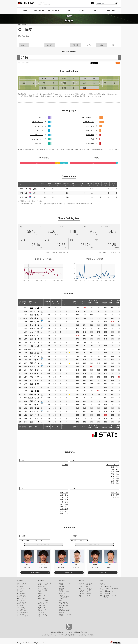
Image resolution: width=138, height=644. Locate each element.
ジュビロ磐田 (41, 606)
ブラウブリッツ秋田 (43, 588)
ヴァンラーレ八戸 (43, 585)
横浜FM (30, 349)
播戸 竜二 (115, 493)
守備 (92, 139)
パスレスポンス (38, 139)
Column (82, 10)
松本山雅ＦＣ (62, 590)
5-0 (38, 308)
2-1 (38, 349)
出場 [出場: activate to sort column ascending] (42, 184)
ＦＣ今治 (40, 611)
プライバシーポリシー (68, 632)
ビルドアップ (89, 131)
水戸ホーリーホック (22, 585)
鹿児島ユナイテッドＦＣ (65, 614)
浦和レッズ (20, 587)
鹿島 (31, 315)
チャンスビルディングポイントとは (57, 252)
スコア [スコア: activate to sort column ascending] (37, 302)
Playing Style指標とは (99, 149)
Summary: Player (54, 10)
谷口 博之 (64, 511)
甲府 (31, 329)
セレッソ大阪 (21, 607)
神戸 (31, 356)
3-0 (38, 332)
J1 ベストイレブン (84, 587)
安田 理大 (115, 474)
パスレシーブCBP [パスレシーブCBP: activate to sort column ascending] (104, 302)
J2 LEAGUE (41, 580)
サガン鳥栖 (41, 612)
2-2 (38, 380)
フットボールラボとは (106, 587)
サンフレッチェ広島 (22, 612)
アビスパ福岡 (21, 614)
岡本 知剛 (64, 493)
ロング (39, 131)
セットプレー (37, 135)
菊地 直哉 (115, 483)
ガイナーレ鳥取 (63, 602)
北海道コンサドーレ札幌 (44, 583)
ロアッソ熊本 (62, 612)
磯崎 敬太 (115, 467)
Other (102, 580)
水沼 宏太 (64, 495)
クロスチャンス (88, 122)
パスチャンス (89, 126)
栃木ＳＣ (61, 585)
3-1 (38, 377)
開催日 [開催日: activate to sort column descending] (24, 302)
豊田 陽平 (115, 495)
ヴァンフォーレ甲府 (43, 600)
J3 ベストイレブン (84, 597)
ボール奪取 (90, 143)
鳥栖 (35, 189)
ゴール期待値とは (105, 597)
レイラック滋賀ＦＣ (64, 597)
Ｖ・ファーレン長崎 (22, 616)
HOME (25, 10)
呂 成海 (116, 479)
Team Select (111, 10)
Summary (82, 580)
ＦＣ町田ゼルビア (22, 595)
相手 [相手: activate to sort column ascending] (30, 302)
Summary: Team (40, 10)
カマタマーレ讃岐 (63, 606)
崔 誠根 (65, 502)
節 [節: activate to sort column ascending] (20, 302)
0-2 (38, 374)
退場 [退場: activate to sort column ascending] (113, 184)
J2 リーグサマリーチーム (86, 588)
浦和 (31, 311)
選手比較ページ (35, 573)
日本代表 (102, 585)
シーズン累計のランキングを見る (109, 252)
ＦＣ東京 (20, 592)
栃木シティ (41, 593)
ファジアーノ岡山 (22, 611)
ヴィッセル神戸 (21, 609)
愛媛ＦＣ (61, 607)
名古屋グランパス (22, 602)
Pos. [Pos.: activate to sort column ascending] (53, 302)
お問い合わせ (83, 632)
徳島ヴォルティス (43, 609)
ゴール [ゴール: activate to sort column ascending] (74, 184)
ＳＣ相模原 (62, 588)
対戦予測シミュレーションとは (108, 595)
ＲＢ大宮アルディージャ (44, 595)
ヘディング (37, 126)
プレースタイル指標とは (106, 592)
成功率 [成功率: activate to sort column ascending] (90, 184)
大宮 (31, 353)
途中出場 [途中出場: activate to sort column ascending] (58, 184)
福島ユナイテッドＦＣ (64, 583)
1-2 (38, 325)
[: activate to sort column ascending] (24, 184)
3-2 (38, 335)
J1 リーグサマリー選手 (85, 585)
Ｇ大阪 (31, 322)
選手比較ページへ (94, 544)
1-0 (38, 311)
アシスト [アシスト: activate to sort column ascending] (98, 184)
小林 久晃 (115, 469)
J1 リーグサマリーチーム (86, 583)
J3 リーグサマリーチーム (86, 593)
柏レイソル (20, 590)
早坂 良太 (64, 507)
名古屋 (31, 335)
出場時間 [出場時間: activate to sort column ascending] (66, 184)
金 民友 (65, 497)
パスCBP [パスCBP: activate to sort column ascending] (83, 302)
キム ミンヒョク (113, 465)
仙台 (31, 332)
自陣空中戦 (90, 135)
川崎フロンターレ (22, 597)
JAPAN (68, 10)
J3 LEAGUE (62, 580)
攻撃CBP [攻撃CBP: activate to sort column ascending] (76, 302)
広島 (31, 339)
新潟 (31, 318)
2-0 (38, 322)
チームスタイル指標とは (106, 593)
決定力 (41, 118)
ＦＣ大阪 (61, 599)
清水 (31, 342)
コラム (102, 583)
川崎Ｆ (31, 360)
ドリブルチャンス (88, 118)
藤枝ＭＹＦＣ (41, 607)
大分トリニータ (42, 614)
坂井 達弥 (115, 472)
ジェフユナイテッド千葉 (24, 588)
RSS (118, 63)
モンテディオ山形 (43, 590)
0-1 (38, 318)
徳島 (31, 308)
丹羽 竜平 (115, 476)
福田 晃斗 (64, 513)
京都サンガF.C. (21, 604)
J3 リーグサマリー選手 (85, 595)
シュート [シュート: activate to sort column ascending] (82, 184)
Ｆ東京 (31, 325)
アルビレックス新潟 (43, 602)
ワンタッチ (37, 122)
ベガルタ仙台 (41, 587)
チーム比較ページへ (44, 544)
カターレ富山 (41, 604)
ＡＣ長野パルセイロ (64, 592)
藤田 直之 (64, 500)
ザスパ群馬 (62, 587)
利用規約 (53, 632)
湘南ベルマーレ (42, 599)
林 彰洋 (65, 465)
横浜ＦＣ (40, 597)
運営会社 (77, 632)
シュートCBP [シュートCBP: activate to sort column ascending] (111, 302)
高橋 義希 (64, 509)
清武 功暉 (64, 504)
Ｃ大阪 (31, 363)
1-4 (38, 394)
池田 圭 (116, 497)
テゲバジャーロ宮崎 (43, 616)
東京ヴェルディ (21, 593)
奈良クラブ (62, 600)
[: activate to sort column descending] (20, 184)
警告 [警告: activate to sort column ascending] (106, 184)
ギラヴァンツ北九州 (64, 611)
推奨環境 (59, 632)
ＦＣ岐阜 (61, 595)
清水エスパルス (21, 600)
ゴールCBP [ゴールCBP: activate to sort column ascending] (118, 302)
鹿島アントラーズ (22, 583)
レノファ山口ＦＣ (63, 604)
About (96, 10)
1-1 (38, 353)
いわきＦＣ (41, 592)
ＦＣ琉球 (61, 616)
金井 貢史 (115, 481)
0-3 (38, 315)
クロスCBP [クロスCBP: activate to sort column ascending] (90, 302)
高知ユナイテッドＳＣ (64, 609)
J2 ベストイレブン (84, 592)
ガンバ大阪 (20, 606)
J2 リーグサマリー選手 (85, 590)
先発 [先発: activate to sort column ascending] (50, 184)
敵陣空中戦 (39, 143)
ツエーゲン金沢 (63, 593)
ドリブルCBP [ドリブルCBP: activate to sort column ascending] (97, 302)
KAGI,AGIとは (104, 590)
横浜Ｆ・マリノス (22, 599)
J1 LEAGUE (20, 580)
